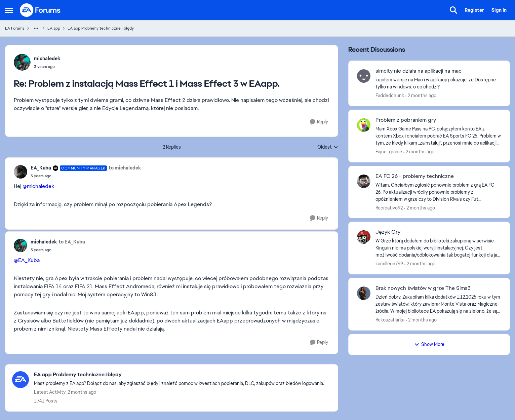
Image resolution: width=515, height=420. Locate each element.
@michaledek (38, 186)
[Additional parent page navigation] (36, 28)
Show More (429, 344)
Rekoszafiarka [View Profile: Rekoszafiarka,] (390, 320)
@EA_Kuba (27, 260)
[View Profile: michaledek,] (22, 62)
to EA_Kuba (72, 242)
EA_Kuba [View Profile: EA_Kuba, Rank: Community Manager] (41, 168)
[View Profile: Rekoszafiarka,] (364, 293)
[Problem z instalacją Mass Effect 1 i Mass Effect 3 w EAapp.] (47, 67)
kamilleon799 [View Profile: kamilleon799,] (389, 264)
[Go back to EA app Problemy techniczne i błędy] (179, 375)
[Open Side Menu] (9, 10)
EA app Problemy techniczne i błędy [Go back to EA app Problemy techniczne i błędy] (101, 28)
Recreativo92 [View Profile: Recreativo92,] (389, 207)
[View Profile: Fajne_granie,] (364, 125)
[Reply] (319, 122)
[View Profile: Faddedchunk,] (364, 76)
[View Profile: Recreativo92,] (364, 181)
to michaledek (125, 168)
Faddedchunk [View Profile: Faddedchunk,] (390, 96)
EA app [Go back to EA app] (54, 28)
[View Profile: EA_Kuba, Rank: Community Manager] (21, 172)
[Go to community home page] (40, 10)
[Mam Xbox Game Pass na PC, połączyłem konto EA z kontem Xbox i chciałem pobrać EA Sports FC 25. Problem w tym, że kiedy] (438, 136)
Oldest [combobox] (328, 147)
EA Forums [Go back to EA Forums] (15, 28)
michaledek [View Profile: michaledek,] (47, 59)
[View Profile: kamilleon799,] (364, 237)
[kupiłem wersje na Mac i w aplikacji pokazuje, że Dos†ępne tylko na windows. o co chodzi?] (438, 83)
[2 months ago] (421, 96)
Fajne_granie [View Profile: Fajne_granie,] (389, 152)
